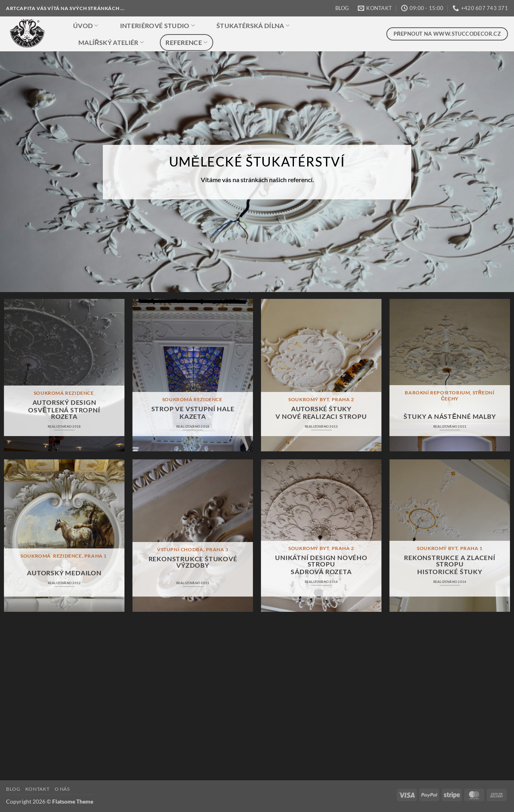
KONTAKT (37, 789)
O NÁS (62, 789)
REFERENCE (186, 43)
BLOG (342, 8)
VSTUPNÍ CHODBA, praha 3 (193, 549)
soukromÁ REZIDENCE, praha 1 (64, 556)
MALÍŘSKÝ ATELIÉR (111, 43)
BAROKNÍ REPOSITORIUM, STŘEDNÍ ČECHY (450, 395)
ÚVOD (86, 26)
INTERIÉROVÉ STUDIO (157, 26)
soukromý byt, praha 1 (450, 548)
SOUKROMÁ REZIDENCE (64, 393)
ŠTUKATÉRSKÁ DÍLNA (253, 26)
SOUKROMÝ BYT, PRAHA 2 (321, 399)
